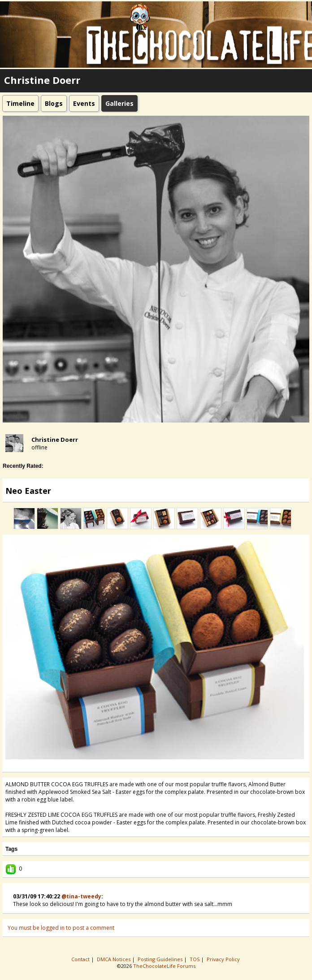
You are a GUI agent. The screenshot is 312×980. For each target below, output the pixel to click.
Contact (81, 959)
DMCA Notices (114, 959)
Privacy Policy (224, 959)
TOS (195, 959)
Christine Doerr (55, 440)
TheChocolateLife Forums (164, 966)
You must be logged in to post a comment (61, 928)
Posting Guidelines (161, 959)
